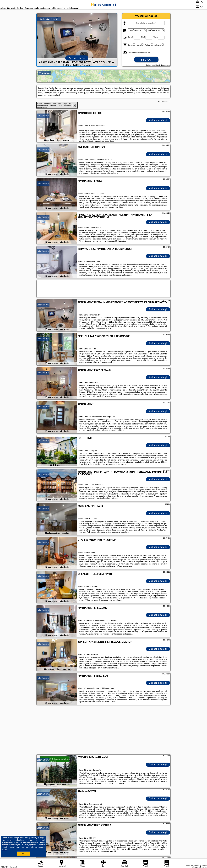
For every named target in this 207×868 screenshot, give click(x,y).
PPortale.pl (13, 867)
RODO (4, 849)
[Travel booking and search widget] (103, 289)
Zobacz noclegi (158, 120)
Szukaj (146, 60)
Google (42, 838)
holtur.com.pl (103, 5)
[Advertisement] (103, 730)
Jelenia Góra (43, 116)
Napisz (204, 867)
